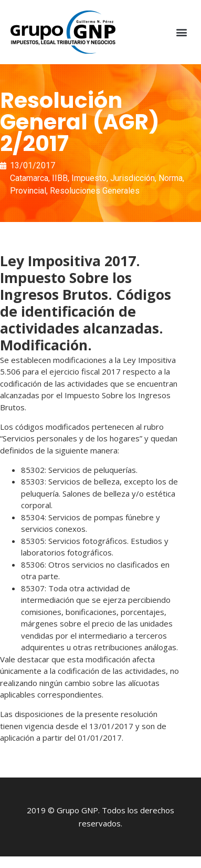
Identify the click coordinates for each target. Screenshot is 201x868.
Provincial (28, 191)
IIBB (60, 178)
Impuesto (89, 178)
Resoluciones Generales (95, 191)
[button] (182, 32)
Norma (171, 178)
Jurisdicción (133, 178)
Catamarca (29, 178)
